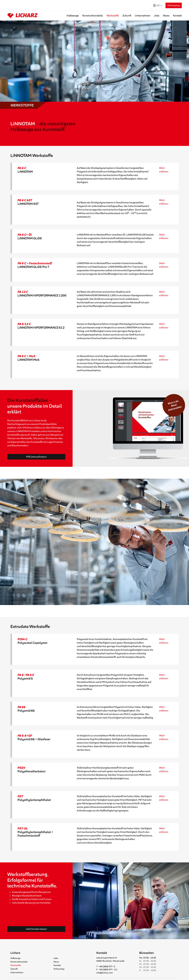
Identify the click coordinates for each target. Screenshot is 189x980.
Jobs (157, 16)
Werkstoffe (113, 16)
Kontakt (177, 16)
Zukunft (127, 16)
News (166, 16)
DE (156, 5)
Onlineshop (174, 5)
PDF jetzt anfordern (36, 457)
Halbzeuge (73, 16)
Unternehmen (143, 16)
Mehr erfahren (164, 170)
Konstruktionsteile (93, 16)
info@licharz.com (105, 973)
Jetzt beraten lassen (36, 929)
